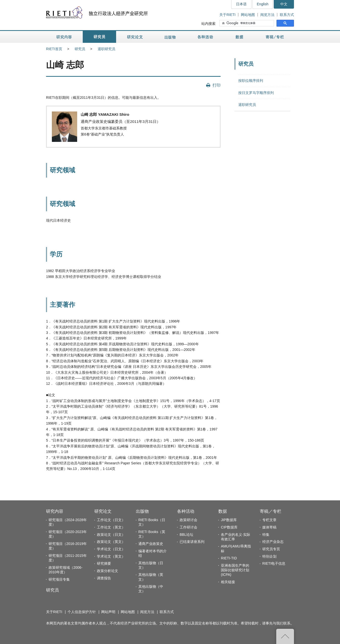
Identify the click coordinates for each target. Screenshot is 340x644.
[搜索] (247, 23)
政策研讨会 (188, 520)
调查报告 (104, 578)
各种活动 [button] (205, 37)
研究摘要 (104, 563)
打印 (217, 85)
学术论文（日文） (111, 549)
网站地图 (248, 15)
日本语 (241, 4)
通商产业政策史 (151, 544)
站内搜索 (208, 24)
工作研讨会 (188, 527)
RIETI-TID (229, 558)
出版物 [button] (170, 37)
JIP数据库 (229, 520)
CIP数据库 (229, 527)
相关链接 (228, 582)
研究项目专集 (59, 579)
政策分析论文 (108, 571)
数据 (223, 511)
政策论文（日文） (111, 535)
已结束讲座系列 (192, 542)
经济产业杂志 (273, 542)
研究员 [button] (99, 37)
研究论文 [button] (135, 37)
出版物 (142, 511)
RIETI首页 (54, 49)
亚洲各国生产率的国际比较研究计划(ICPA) (235, 570)
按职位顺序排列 (251, 81)
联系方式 (287, 15)
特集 (266, 535)
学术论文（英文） (111, 556)
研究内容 (55, 511)
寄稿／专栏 (271, 511)
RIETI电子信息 (274, 563)
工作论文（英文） (111, 527)
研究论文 (103, 511)
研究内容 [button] (64, 37)
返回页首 (285, 636)
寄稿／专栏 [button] (275, 37)
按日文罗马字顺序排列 (256, 93)
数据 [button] (240, 37)
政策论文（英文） (111, 542)
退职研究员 (107, 49)
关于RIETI (227, 15)
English (263, 4)
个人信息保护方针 (82, 612)
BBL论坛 (186, 535)
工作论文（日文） (111, 520)
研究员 (80, 49)
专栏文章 (269, 520)
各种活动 (186, 511)
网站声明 (108, 612)
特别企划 (269, 556)
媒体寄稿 (269, 527)
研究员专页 (271, 549)
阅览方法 (267, 15)
